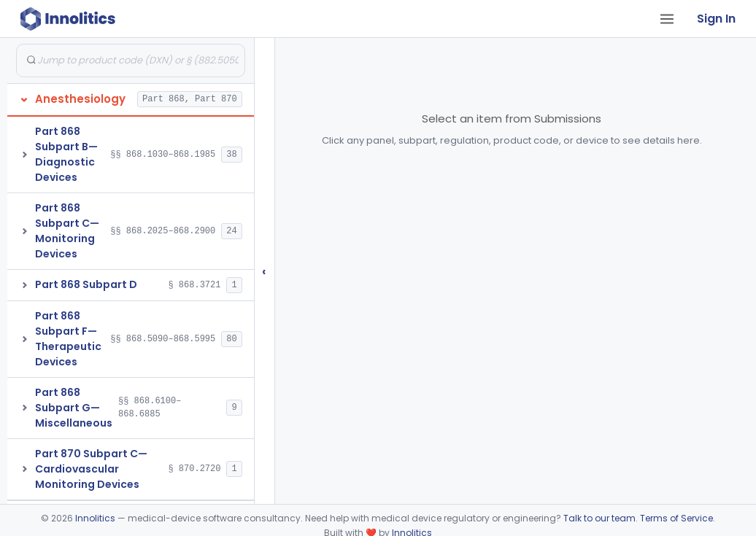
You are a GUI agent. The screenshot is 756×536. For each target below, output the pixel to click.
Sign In (716, 19)
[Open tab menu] (667, 19)
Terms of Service (676, 518)
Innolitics (95, 518)
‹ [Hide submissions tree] (264, 271)
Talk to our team (599, 518)
